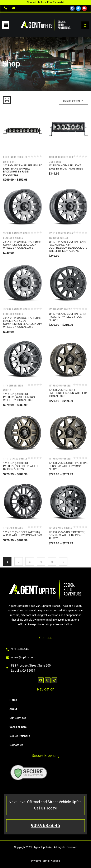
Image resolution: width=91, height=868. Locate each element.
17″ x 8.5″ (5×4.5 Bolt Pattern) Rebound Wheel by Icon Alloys (68, 466)
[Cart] (85, 25)
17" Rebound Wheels (60, 386)
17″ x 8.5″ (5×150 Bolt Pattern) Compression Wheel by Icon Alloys (19, 397)
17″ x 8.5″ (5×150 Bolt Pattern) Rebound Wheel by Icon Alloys (68, 393)
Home (13, 700)
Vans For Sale (18, 727)
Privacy (35, 861)
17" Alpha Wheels (13, 528)
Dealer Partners (20, 736)
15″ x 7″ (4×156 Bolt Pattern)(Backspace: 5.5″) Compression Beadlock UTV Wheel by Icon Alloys (23, 322)
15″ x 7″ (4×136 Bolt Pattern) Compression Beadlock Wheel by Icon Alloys (22, 245)
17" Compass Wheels (60, 528)
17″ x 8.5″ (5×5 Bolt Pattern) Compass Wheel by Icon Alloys (67, 535)
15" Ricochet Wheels (61, 309)
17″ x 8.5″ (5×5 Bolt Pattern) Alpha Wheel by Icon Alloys (23, 534)
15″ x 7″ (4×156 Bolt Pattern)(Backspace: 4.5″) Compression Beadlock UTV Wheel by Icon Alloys (68, 246)
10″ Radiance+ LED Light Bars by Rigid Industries (66, 167)
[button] (6, 25)
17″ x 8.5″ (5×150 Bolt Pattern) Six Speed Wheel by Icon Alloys (21, 466)
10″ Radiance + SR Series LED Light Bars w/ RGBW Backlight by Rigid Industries (23, 170)
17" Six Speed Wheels (15, 459)
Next (63, 561)
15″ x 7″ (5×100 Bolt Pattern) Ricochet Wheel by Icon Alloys (67, 317)
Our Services (18, 718)
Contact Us (16, 745)
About (13, 709)
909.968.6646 (45, 826)
